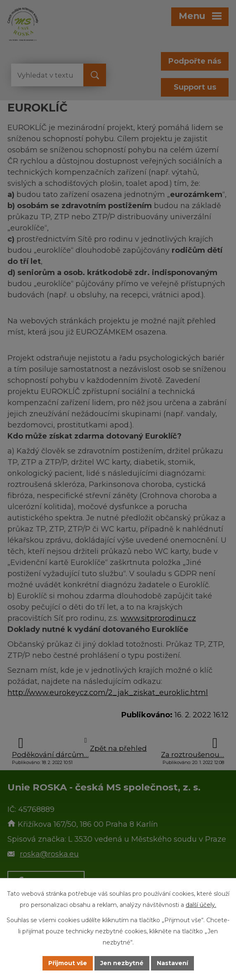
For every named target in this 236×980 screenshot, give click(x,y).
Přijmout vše (68, 963)
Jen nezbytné (122, 963)
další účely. (201, 905)
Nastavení (172, 963)
